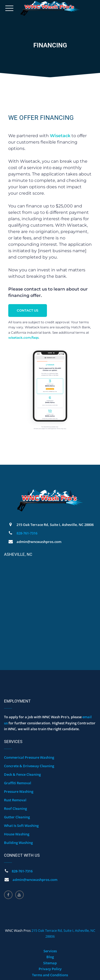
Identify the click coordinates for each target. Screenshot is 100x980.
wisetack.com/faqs (23, 338)
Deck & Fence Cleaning (22, 774)
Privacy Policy (50, 969)
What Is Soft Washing (21, 826)
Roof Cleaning (15, 808)
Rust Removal (15, 800)
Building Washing (18, 843)
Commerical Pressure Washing (29, 757)
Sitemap (50, 963)
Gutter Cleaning (17, 817)
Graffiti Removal (18, 783)
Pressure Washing (19, 791)
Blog (50, 957)
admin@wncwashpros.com (35, 880)
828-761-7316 (27, 533)
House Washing (17, 834)
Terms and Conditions (50, 975)
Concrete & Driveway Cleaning (29, 766)
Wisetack (60, 136)
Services (50, 951)
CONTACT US (28, 310)
